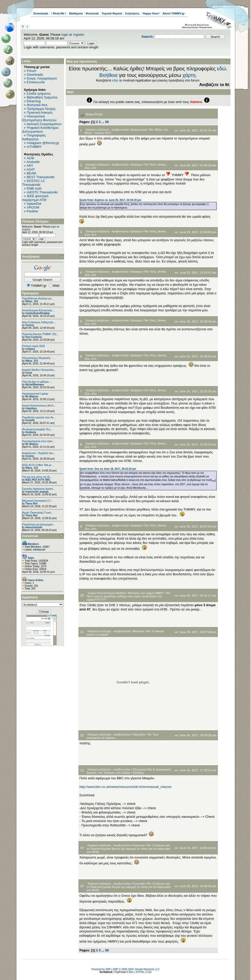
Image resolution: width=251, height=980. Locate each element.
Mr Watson (32, 396)
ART (30, 166)
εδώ (222, 69)
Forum (32, 71)
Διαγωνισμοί (139, 129)
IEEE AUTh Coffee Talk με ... (38, 465)
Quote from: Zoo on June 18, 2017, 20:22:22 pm (108, 469)
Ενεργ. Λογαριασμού (42, 78)
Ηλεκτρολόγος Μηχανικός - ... (38, 358)
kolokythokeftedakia (37, 313)
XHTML (140, 972)
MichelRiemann (35, 385)
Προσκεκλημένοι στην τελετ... (38, 441)
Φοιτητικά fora (37, 105)
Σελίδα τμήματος (39, 94)
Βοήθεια (109, 75)
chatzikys (31, 408)
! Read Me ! (59, 13)
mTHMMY (34, 147)
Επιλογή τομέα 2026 (33, 346)
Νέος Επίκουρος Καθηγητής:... (39, 322)
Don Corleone (34, 337)
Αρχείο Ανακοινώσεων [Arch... (39, 406)
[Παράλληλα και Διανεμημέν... (38, 525)
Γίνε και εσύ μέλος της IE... (37, 477)
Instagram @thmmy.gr (43, 143)
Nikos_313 (32, 301)
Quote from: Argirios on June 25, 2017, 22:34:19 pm (110, 200)
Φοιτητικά (92, 13)
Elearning (34, 101)
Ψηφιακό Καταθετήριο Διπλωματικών (40, 130)
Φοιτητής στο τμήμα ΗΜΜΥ (146, 593)
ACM (30, 158)
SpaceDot (34, 204)
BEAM (32, 173)
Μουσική (139, 631)
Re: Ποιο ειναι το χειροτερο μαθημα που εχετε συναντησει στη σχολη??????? (129, 596)
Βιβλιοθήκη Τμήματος (42, 97)
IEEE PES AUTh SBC (38, 480)
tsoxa (29, 373)
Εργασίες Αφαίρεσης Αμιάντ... (39, 489)
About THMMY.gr (174, 13)
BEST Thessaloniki (41, 177)
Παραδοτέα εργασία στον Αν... (39, 417)
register (79, 35)
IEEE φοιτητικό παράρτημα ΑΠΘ (35, 198)
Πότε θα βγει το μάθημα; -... (37, 382)
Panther (33, 211)
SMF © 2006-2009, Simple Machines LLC (136, 969)
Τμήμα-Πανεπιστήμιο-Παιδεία (106, 593)
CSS (149, 972)
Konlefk (30, 420)
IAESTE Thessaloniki (42, 192)
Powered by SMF (101, 969)
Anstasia (31, 432)
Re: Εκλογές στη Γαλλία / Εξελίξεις (121, 773)
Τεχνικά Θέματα (112, 13)
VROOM (33, 207)
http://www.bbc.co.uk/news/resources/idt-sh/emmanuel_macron (126, 787)
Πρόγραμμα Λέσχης (41, 109)
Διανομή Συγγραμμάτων (44, 124)
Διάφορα (137, 164)
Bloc (131, 972)
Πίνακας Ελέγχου (35, 221)
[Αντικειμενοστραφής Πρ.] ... (38, 429)
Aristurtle (33, 162)
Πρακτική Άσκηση (40, 113)
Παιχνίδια (139, 734)
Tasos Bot (31, 504)
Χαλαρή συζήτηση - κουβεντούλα (107, 129)
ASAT (31, 169)
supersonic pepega (37, 492)
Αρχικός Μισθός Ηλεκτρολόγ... (39, 370)
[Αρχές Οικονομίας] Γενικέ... (38, 513)
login (65, 35)
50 (107, 122)
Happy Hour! (151, 13)
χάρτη (189, 75)
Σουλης (30, 325)
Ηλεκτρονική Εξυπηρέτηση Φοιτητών (39, 118)
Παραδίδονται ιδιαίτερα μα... (38, 299)
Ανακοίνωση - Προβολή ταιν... (39, 453)
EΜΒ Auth (34, 188)
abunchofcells (34, 527)
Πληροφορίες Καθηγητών (34, 137)
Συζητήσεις (132, 13)
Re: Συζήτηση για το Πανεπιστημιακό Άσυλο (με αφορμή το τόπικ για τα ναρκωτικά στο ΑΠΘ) (129, 849)
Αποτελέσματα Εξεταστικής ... (39, 310)
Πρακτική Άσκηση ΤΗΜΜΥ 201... (40, 334)
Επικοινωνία (36, 82)
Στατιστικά (30, 536)
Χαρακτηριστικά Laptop (35, 394)
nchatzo (30, 349)
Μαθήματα (76, 13)
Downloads (41, 13)
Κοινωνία (139, 845)
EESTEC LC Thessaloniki (34, 183)
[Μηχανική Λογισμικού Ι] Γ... (37, 501)
